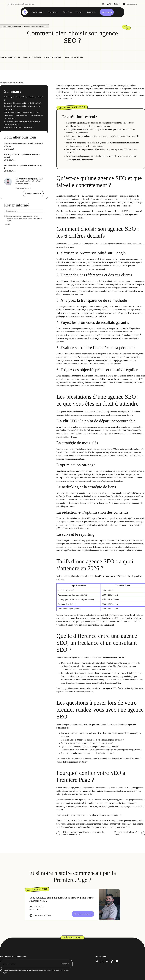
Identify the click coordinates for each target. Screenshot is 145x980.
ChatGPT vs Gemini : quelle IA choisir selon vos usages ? (23, 167)
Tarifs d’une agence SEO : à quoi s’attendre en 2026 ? (22, 112)
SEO (23, 26)
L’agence (79, 12)
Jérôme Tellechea (77, 57)
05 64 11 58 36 (115, 4)
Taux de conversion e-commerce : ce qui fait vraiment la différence (24, 145)
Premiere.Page (6, 26)
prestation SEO (63, 437)
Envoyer (64, 964)
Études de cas (67, 12)
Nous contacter (131, 4)
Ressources (91, 12)
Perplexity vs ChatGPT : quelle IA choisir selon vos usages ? (22, 156)
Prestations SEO (37, 12)
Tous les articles (16, 26)
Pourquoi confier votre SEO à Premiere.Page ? (19, 128)
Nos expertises (53, 12)
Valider (7, 224)
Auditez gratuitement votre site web (21, 4)
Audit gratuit (106, 12)
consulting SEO (114, 683)
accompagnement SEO (133, 379)
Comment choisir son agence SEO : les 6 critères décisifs (23, 103)
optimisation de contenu (113, 481)
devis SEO (95, 625)
